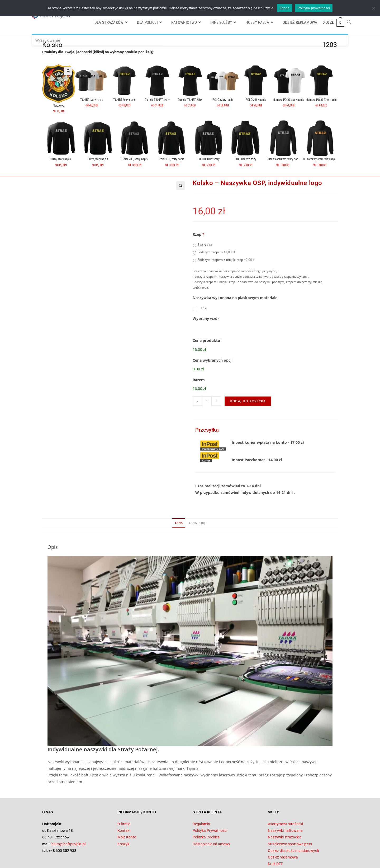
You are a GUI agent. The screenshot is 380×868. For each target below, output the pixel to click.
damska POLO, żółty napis (321, 100)
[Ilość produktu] (207, 375)
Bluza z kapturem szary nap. (282, 159)
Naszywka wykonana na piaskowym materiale (235, 298)
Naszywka (59, 106)
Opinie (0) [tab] (197, 497)
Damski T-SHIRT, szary (157, 100)
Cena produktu (206, 341)
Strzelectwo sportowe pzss (290, 818)
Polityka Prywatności (210, 804)
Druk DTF (275, 838)
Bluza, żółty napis (98, 159)
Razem (199, 362)
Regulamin (201, 798)
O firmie (124, 798)
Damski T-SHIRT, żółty (190, 100)
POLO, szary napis (223, 100)
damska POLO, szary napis (289, 100)
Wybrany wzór (206, 319)
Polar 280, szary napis (134, 159)
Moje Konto (127, 811)
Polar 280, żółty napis (171, 159)
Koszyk (123, 818)
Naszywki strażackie (285, 811)
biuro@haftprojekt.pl (68, 818)
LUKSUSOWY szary (209, 159)
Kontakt (124, 804)
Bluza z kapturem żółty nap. (319, 159)
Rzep (199, 234)
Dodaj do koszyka (248, 375)
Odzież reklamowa (283, 831)
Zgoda (284, 8)
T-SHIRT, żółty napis (124, 100)
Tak (203, 308)
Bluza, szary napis (61, 159)
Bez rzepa (205, 245)
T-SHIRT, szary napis (92, 100)
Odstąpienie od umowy (211, 818)
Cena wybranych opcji (213, 352)
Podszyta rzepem (216, 252)
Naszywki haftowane (285, 804)
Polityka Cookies (206, 811)
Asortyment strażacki (285, 798)
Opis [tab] (179, 497)
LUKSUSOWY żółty (246, 159)
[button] (68, 71)
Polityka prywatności (314, 8)
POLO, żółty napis (256, 100)
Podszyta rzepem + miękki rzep (226, 260)
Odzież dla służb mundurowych (293, 824)
